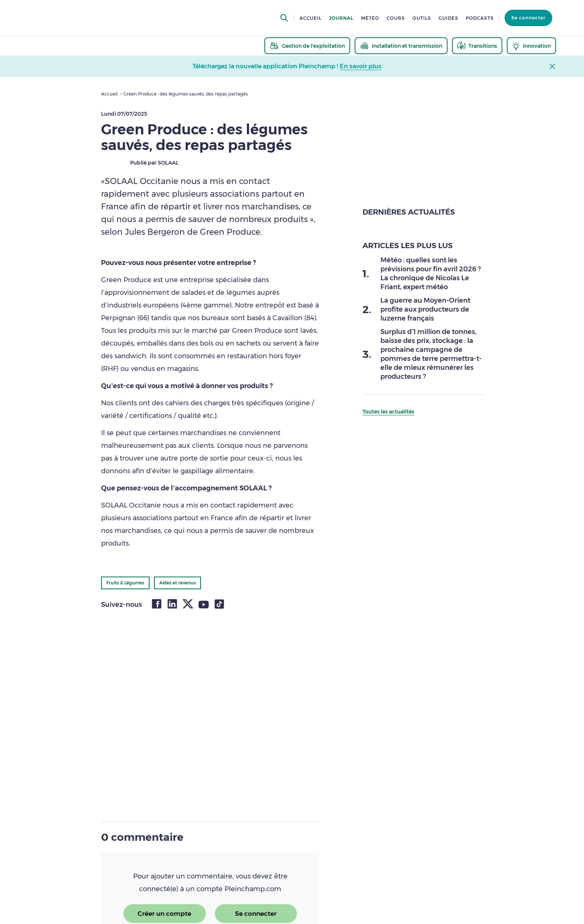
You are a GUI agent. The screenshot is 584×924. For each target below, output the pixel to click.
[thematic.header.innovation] (531, 46)
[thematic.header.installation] (401, 46)
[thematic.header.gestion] (307, 46)
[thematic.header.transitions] (477, 46)
